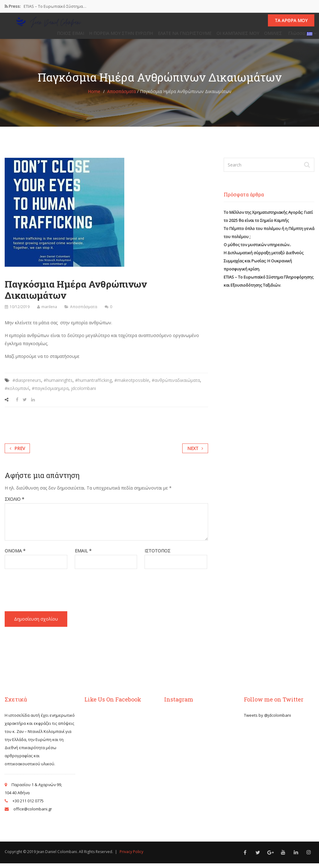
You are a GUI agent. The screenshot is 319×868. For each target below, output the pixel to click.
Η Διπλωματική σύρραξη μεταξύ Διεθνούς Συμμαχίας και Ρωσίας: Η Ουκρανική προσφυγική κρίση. (264, 265)
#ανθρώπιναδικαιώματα (176, 385)
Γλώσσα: (302, 36)
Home (94, 96)
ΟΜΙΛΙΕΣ (273, 36)
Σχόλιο (14, 504)
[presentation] (52, 589)
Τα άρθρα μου (291, 23)
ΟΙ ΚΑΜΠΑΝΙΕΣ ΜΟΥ (238, 36)
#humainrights (58, 385)
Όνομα (15, 556)
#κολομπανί (17, 393)
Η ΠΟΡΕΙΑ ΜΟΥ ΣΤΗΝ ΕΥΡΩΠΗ (121, 36)
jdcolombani (83, 393)
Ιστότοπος (157, 556)
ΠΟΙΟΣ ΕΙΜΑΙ (71, 36)
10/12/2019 (20, 311)
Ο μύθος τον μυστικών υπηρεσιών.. (257, 249)
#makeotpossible (132, 385)
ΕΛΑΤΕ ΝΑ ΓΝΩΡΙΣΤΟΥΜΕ (185, 36)
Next (195, 453)
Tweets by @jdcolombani (267, 720)
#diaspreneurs (27, 385)
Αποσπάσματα (121, 96)
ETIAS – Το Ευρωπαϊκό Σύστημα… (55, 6)
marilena (49, 311)
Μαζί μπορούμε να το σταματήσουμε (42, 361)
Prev (17, 453)
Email (83, 556)
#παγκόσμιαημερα (50, 393)
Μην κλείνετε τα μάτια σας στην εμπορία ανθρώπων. (58, 327)
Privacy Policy (131, 856)
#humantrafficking (93, 385)
